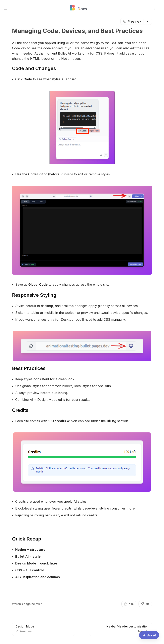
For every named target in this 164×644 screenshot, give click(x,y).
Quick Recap (27, 539)
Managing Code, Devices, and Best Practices (77, 31)
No (145, 604)
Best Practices (29, 368)
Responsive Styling (34, 295)
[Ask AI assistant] (149, 635)
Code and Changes (34, 68)
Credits (20, 410)
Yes (129, 604)
